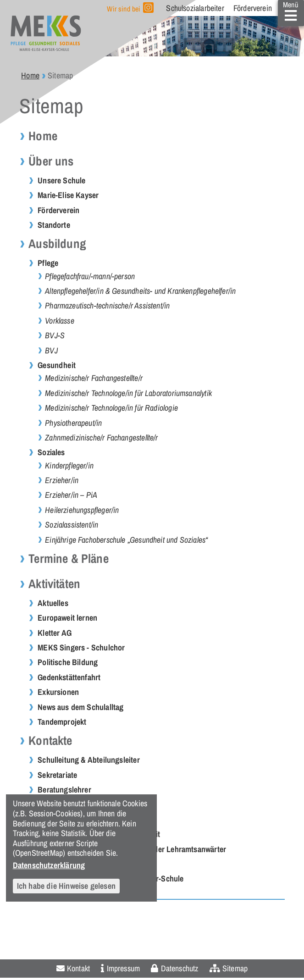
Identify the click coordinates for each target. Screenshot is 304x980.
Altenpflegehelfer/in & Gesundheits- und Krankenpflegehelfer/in (140, 291)
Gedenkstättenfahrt (69, 677)
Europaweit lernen (67, 618)
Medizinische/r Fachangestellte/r (94, 378)
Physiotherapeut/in (73, 423)
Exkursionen (58, 692)
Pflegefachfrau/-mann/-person (90, 276)
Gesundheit (57, 365)
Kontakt (78, 968)
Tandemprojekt (62, 722)
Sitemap (235, 968)
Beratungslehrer (64, 790)
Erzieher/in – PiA (71, 495)
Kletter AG (55, 633)
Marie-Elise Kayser (68, 195)
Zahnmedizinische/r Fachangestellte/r (101, 438)
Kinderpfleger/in (69, 465)
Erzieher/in (62, 480)
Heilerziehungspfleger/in (82, 510)
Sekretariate (57, 775)
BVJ (51, 350)
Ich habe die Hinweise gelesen (66, 886)
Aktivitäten (54, 584)
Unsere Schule (61, 180)
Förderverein (253, 8)
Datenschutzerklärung (49, 865)
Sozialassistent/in (72, 525)
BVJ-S (55, 335)
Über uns (51, 161)
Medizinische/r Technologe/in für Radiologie (111, 408)
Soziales (51, 452)
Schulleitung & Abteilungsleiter (89, 760)
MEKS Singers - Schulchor (81, 647)
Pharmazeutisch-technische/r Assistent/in (107, 306)
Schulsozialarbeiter (195, 8)
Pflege (48, 263)
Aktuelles (53, 603)
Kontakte (50, 741)
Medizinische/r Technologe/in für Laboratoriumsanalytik (128, 393)
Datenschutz (180, 968)
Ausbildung (57, 244)
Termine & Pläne (69, 559)
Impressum (124, 968)
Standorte (54, 225)
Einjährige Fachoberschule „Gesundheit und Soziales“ (126, 540)
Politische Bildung (68, 662)
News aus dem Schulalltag (80, 707)
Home (30, 75)
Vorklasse (60, 321)
